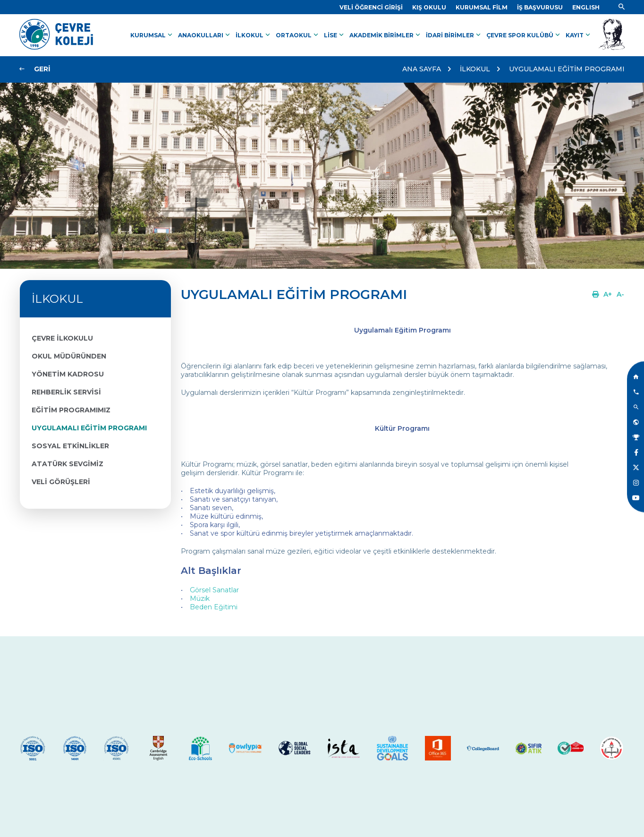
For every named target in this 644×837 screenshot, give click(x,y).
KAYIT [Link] (579, 35)
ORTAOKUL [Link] (298, 35)
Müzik (200, 598)
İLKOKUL (475, 69)
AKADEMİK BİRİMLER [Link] (386, 35)
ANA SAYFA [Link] (422, 69)
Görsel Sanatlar (214, 590)
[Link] (371, 7)
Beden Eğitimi (214, 607)
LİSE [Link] (335, 35)
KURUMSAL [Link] (152, 35)
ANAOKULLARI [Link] (205, 35)
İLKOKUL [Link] (254, 35)
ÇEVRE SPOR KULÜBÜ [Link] (524, 35)
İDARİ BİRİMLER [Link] (454, 35)
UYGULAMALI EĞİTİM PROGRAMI (567, 69)
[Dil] (586, 7)
